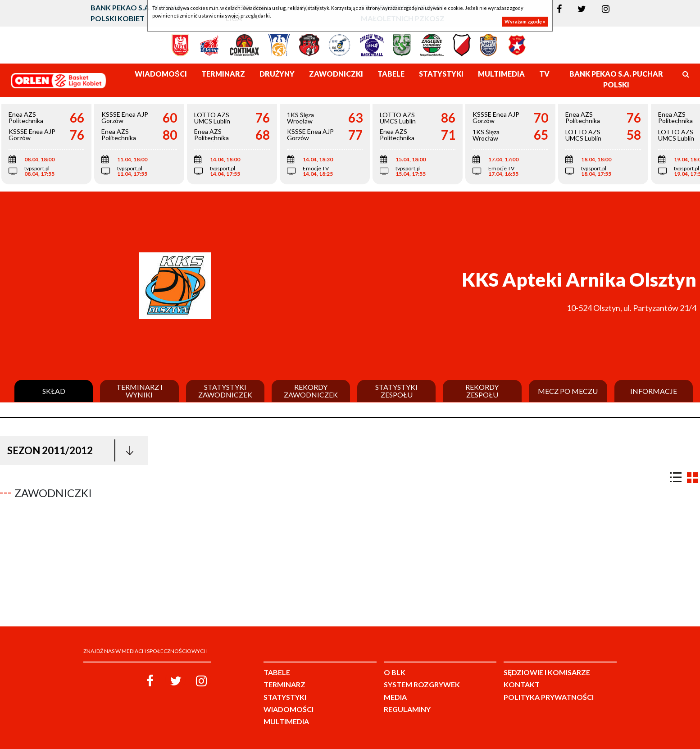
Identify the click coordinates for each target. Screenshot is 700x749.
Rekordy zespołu (482, 391)
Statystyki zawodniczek (225, 391)
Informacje (654, 391)
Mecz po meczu (568, 391)
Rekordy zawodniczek (311, 391)
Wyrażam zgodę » (525, 21)
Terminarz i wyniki (139, 391)
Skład (54, 391)
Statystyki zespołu (396, 391)
